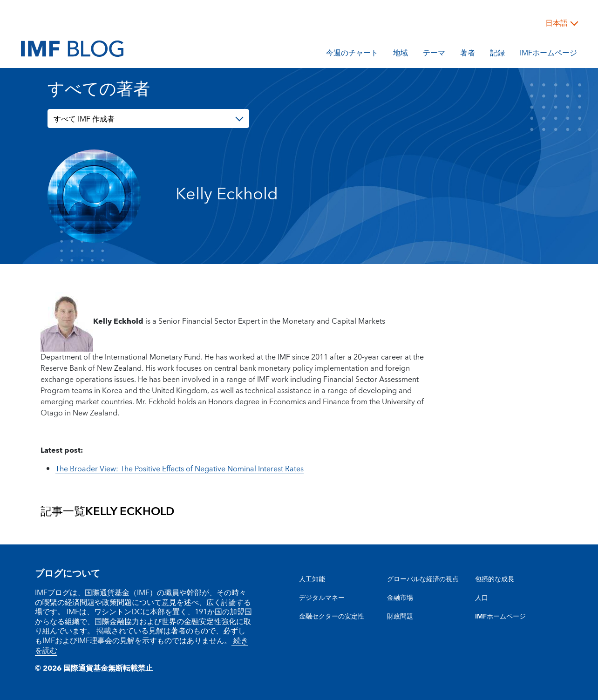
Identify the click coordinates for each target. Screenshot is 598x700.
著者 (468, 54)
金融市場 (400, 598)
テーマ (434, 54)
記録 (497, 54)
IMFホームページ (548, 54)
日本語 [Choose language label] (557, 23)
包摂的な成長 (495, 579)
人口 (482, 598)
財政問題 (400, 617)
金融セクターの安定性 (332, 617)
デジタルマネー (322, 598)
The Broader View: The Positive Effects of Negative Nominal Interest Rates (180, 469)
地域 (401, 54)
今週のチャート (352, 54)
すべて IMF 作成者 (84, 119)
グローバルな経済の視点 (423, 579)
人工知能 (312, 579)
